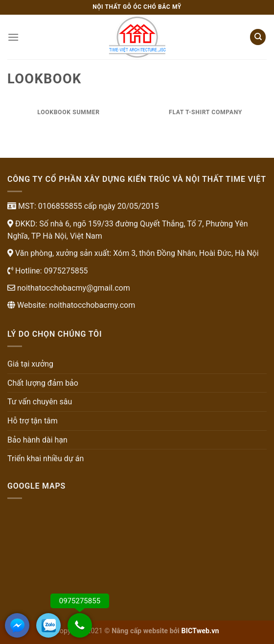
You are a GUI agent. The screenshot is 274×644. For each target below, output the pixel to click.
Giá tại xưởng (30, 364)
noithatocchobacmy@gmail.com (73, 288)
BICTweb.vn (200, 631)
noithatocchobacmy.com (92, 305)
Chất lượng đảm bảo (43, 383)
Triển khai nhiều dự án (46, 458)
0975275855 (65, 271)
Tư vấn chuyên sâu (40, 402)
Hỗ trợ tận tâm (33, 421)
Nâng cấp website (140, 631)
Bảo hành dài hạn (37, 440)
